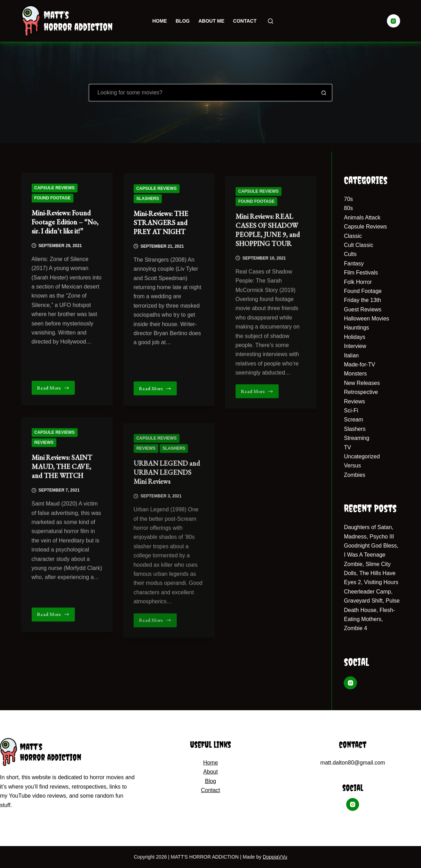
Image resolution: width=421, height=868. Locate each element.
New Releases (362, 383)
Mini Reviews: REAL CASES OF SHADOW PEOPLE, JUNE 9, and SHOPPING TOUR (268, 261)
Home (160, 21)
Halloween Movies (366, 319)
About (210, 772)
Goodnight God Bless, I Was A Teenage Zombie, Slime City (371, 555)
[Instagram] (394, 21)
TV (347, 447)
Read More (55, 391)
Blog (183, 21)
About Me (211, 21)
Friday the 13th (362, 300)
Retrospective (361, 392)
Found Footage (53, 199)
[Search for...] (202, 93)
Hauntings (356, 328)
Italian (351, 355)
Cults (350, 254)
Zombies (354, 475)
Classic (353, 236)
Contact (245, 21)
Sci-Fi (351, 410)
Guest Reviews (363, 309)
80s (348, 208)
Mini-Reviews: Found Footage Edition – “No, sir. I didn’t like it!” (65, 224)
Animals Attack (362, 218)
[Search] (271, 21)
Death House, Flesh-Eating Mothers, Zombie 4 (369, 619)
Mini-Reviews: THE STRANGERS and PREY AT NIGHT (161, 230)
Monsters (355, 374)
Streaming (356, 438)
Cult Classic (358, 245)
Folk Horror (358, 282)
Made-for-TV (359, 365)
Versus (352, 466)
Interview (355, 346)
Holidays (354, 337)
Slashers (148, 206)
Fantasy (354, 263)
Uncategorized (362, 456)
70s (348, 199)
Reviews (44, 458)
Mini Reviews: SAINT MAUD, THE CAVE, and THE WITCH (62, 482)
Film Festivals (361, 273)
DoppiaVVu (275, 857)
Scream (353, 420)
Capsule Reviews (55, 189)
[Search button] (324, 93)
